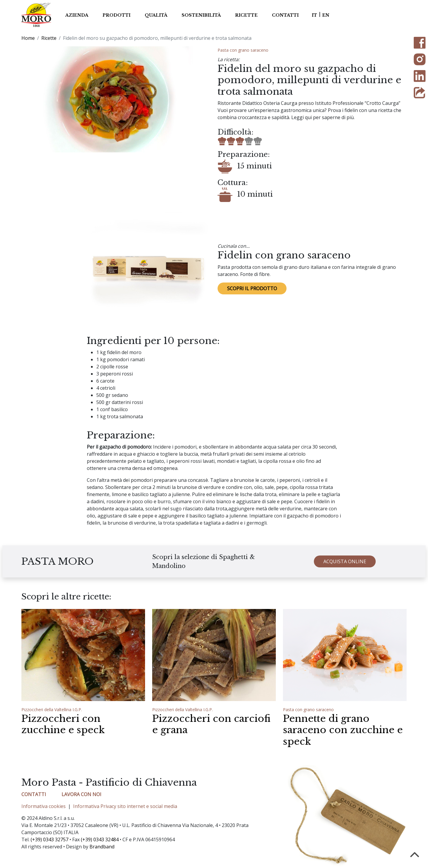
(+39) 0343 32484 (100, 839)
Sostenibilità (201, 15)
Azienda (77, 15)
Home (28, 38)
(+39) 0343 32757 (49, 839)
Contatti (285, 15)
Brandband (102, 847)
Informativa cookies (44, 806)
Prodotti (117, 15)
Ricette (246, 15)
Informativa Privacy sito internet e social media (125, 806)
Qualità (156, 15)
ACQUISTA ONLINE (345, 565)
